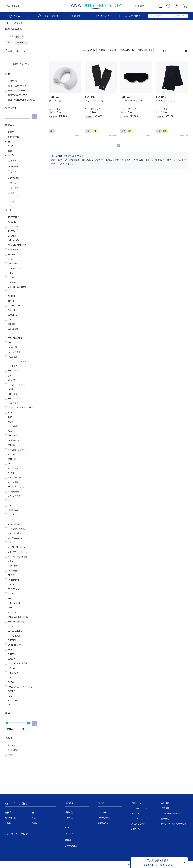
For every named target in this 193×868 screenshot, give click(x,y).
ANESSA (12, 231)
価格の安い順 (127, 50)
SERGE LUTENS (15, 631)
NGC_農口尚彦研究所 (17, 557)
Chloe (10, 273)
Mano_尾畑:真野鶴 (16, 529)
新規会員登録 (104, 818)
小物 (19, 37)
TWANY (11, 691)
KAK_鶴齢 (12, 445)
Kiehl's (11, 473)
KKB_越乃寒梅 (14, 496)
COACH (11, 296)
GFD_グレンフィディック (19, 361)
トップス (15, 188)
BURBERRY (13, 250)
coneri (11, 301)
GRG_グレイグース (16, 385)
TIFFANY (12, 682)
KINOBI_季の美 (14, 478)
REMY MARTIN (14, 603)
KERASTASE (13, 468)
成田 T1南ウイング (16, 81)
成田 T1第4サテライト (18, 86)
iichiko (11, 413)
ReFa (10, 598)
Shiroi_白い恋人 (15, 636)
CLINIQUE (12, 292)
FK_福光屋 (12, 347)
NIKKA (11, 561)
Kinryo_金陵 (13, 482)
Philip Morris (13, 580)
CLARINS (12, 282)
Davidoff (12, 310)
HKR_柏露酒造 (14, 399)
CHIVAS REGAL (15, 268)
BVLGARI (12, 255)
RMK (10, 608)
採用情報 (165, 808)
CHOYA (11, 278)
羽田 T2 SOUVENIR (16, 91)
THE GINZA (13, 673)
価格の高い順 (145, 50)
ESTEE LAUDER (15, 338)
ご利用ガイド (134, 16)
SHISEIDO (12, 640)
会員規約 (165, 819)
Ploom (11, 584)
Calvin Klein (13, 264)
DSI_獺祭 (12, 324)
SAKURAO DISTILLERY (18, 617)
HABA (10, 389)
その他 (9, 155)
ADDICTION (13, 227)
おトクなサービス (139, 808)
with (10, 696)
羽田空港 (69, 818)
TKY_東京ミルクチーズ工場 (20, 687)
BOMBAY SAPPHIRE (17, 245)
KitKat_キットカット (17, 487)
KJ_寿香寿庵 (13, 492)
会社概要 (165, 803)
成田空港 (69, 813)
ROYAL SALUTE (15, 612)
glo (9, 375)
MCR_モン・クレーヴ (18, 552)
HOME (8, 23)
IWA (10, 431)
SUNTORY (12, 654)
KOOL (10, 501)
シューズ (15, 197)
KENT (10, 464)
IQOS (10, 422)
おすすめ (12, 745)
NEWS (68, 828)
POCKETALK (13, 589)
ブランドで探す (48, 16)
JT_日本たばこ (14, 440)
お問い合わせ (137, 829)
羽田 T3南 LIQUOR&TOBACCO (22, 100)
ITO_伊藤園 (13, 426)
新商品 (11, 755)
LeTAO (11, 506)
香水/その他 (12, 137)
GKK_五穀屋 (13, 371)
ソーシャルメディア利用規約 (174, 824)
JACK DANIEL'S (15, 436)
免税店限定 (13, 750)
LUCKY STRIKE (14, 515)
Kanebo (11, 454)
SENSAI (11, 626)
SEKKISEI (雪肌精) (16, 622)
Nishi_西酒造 (14, 566)
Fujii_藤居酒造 (14, 352)
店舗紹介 (77, 16)
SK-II (10, 650)
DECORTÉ (12, 315)
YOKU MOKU (14, 701)
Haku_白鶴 (13, 394)
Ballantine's (13, 240)
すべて (14, 161)
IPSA (10, 417)
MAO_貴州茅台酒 (16, 533)
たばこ (9, 146)
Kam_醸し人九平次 (16, 450)
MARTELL (12, 543)
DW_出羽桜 (13, 329)
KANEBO (12, 459)
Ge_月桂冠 (13, 357)
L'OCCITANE (13, 510)
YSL (9, 705)
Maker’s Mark (14, 524)
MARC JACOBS (15, 538)
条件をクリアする (21, 64)
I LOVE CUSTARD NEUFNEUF (21, 408)
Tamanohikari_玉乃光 (18, 664)
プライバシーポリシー (171, 813)
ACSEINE (12, 222)
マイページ (103, 813)
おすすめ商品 (71, 846)
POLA (10, 594)
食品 (8, 151)
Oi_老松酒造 (13, 571)
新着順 (102, 50)
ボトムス (15, 193)
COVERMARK (14, 306)
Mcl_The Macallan (16, 547)
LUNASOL (12, 519)
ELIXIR (11, 333)
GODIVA (12, 380)
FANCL (11, 343)
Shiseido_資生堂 (15, 645)
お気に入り (103, 823)
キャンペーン (105, 16)
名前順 (113, 50)
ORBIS (11, 575)
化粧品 (9, 132)
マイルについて (138, 819)
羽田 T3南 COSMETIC (18, 95)
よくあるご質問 (138, 824)
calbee (11, 259)
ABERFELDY (13, 217)
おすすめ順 (89, 50)
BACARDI (12, 236)
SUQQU (11, 659)
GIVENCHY (13, 366)
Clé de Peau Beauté (17, 287)
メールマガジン (138, 813)
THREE (11, 677)
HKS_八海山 (13, 403)
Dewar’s (11, 320)
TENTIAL (21, 43)
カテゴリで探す (19, 16)
